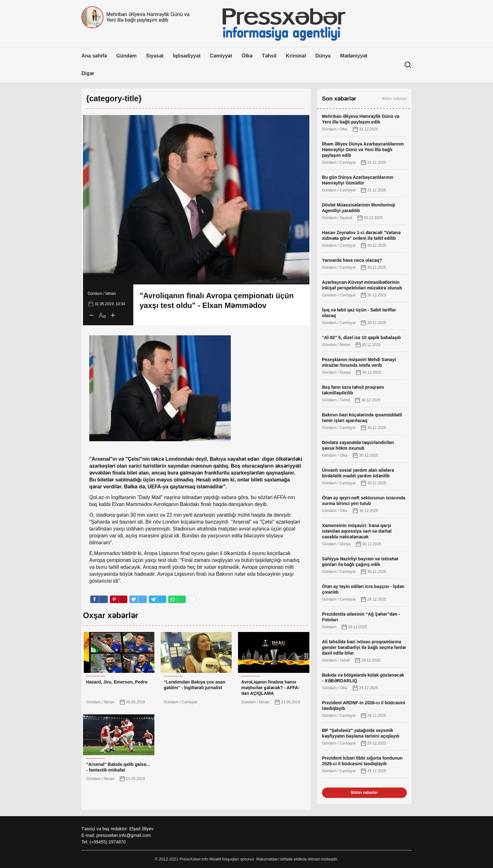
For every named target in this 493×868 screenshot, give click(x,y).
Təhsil (269, 56)
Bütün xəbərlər (394, 99)
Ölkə (247, 56)
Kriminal (296, 56)
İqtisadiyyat (187, 56)
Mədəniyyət (354, 56)
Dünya (323, 56)
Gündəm (127, 56)
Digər (88, 73)
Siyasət (155, 56)
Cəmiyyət (221, 56)
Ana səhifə (94, 56)
